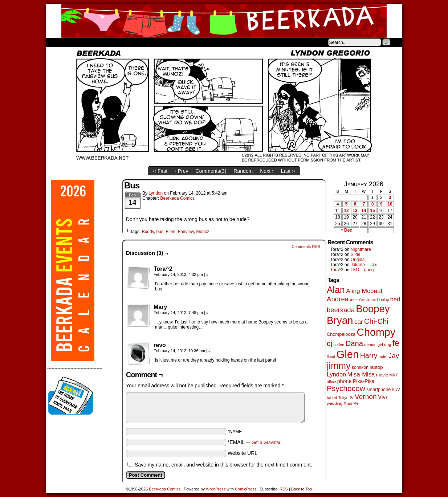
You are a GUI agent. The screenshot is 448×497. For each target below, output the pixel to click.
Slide (356, 254)
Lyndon (156, 193)
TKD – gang (362, 270)
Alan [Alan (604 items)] (336, 290)
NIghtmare (361, 249)
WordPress (216, 489)
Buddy (148, 232)
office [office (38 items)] (331, 382)
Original (358, 260)
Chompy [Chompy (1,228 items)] (376, 332)
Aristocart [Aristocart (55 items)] (368, 300)
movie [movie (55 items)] (382, 375)
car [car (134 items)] (359, 322)
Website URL (243, 453)
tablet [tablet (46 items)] (332, 397)
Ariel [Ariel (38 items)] (354, 300)
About (78, 42)
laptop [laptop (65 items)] (376, 367)
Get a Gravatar (266, 443)
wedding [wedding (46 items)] (335, 403)
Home (56, 42)
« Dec (346, 230)
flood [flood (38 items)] (331, 357)
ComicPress (246, 489)
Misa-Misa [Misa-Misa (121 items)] (361, 374)
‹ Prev (181, 171)
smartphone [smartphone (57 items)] (378, 390)
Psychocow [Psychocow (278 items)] (346, 388)
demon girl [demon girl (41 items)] (373, 345)
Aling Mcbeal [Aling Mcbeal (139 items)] (364, 291)
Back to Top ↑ (303, 489)
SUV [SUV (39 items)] (396, 390)
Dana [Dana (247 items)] (354, 343)
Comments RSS (306, 247)
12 (346, 211)
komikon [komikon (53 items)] (360, 367)
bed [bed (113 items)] (395, 299)
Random (243, 171)
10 (390, 204)
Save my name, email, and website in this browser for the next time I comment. (223, 465)
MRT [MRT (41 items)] (394, 375)
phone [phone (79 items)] (345, 381)
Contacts (128, 42)
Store (100, 42)
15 (372, 211)
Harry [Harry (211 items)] (369, 355)
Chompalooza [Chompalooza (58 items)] (341, 334)
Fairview (186, 232)
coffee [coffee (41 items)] (339, 345)
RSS (284, 489)
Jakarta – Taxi (364, 265)
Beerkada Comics (224, 21)
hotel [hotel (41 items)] (383, 357)
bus (160, 232)
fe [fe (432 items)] (396, 343)
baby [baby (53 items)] (384, 300)
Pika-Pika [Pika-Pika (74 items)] (364, 381)
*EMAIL (254, 442)
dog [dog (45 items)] (388, 345)
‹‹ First (160, 171)
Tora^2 (337, 270)
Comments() (211, 171)
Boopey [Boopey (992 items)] (373, 309)
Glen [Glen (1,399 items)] (347, 354)
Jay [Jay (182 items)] (394, 356)
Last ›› (288, 171)
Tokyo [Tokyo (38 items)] (343, 398)
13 (355, 211)
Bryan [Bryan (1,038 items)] (340, 320)
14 (364, 211)
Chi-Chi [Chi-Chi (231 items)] (376, 321)
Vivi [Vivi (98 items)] (382, 397)
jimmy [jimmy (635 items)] (339, 366)
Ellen (170, 232)
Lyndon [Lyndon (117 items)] (336, 374)
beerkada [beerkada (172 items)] (341, 310)
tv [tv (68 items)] (352, 397)
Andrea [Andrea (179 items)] (338, 299)
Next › (267, 171)
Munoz (203, 232)
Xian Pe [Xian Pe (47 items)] (351, 403)
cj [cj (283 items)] (329, 343)
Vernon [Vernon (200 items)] (366, 397)
